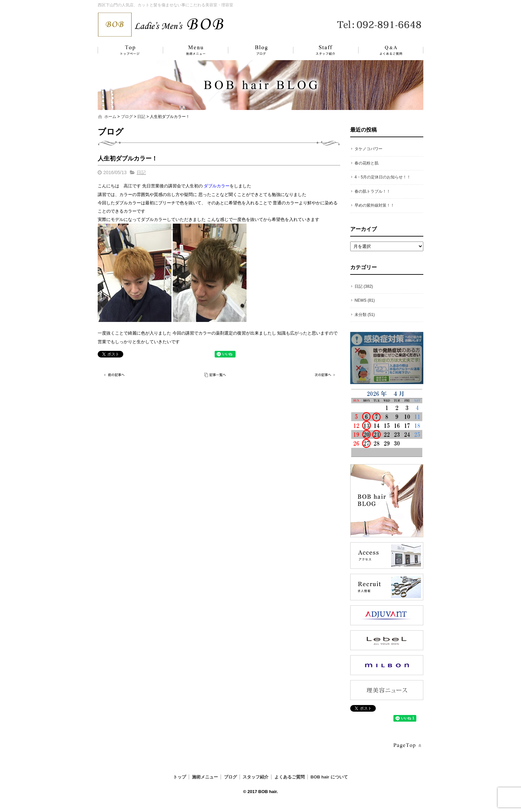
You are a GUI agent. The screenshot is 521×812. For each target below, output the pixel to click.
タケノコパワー (368, 149)
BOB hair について (329, 777)
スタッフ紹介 (319, 50)
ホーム (110, 117)
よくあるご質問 (387, 50)
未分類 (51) (365, 315)
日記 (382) (364, 286)
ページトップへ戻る (407, 746)
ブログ (256, 50)
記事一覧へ (216, 375)
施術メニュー (192, 50)
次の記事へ (324, 375)
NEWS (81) (365, 300)
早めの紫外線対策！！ (374, 205)
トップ (129, 50)
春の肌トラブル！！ (372, 191)
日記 (141, 117)
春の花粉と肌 (366, 163)
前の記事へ (114, 375)
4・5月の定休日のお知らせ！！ (383, 177)
